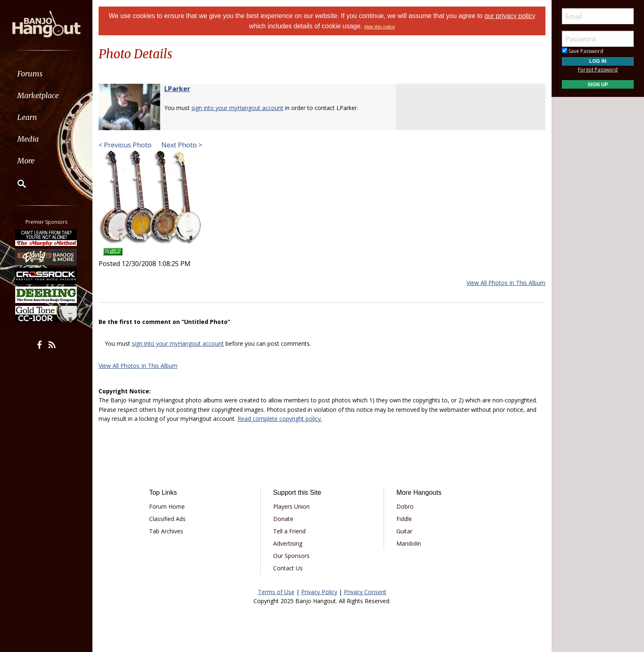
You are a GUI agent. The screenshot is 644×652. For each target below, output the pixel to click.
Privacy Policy (319, 592)
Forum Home (167, 506)
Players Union (291, 506)
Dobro (405, 506)
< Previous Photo (125, 145)
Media (28, 139)
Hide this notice (379, 27)
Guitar (404, 531)
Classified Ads (167, 519)
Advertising (288, 543)
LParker (177, 89)
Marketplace (38, 95)
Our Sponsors (291, 556)
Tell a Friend (289, 531)
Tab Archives (166, 531)
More (26, 161)
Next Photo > (181, 145)
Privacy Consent (365, 592)
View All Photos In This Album (506, 283)
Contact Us (288, 568)
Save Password (583, 51)
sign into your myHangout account (237, 108)
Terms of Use (276, 592)
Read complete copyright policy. (280, 419)
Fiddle (404, 519)
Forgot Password (598, 70)
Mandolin (409, 543)
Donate (283, 519)
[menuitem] (46, 74)
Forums (30, 74)
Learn (27, 117)
